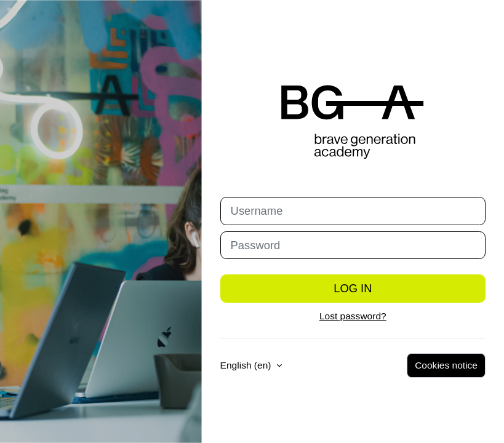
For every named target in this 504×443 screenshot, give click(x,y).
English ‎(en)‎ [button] (247, 365)
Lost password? (353, 316)
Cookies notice (446, 365)
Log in (353, 288)
